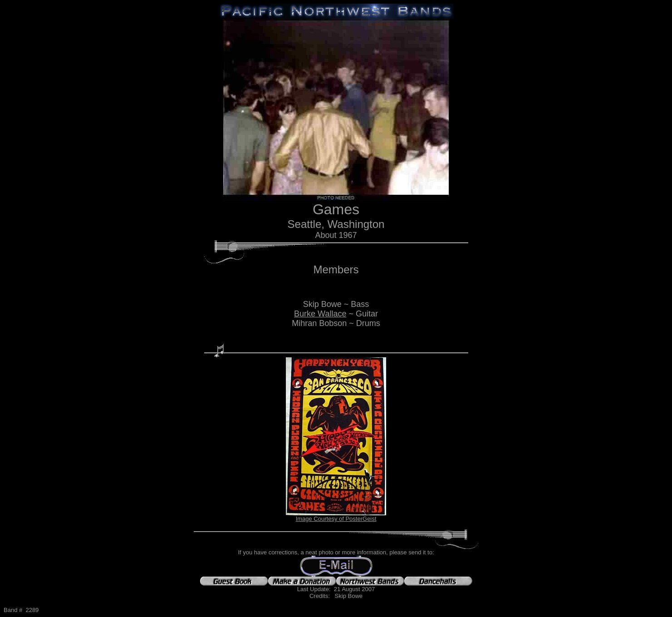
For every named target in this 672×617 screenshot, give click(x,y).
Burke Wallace (320, 314)
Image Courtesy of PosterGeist (336, 519)
